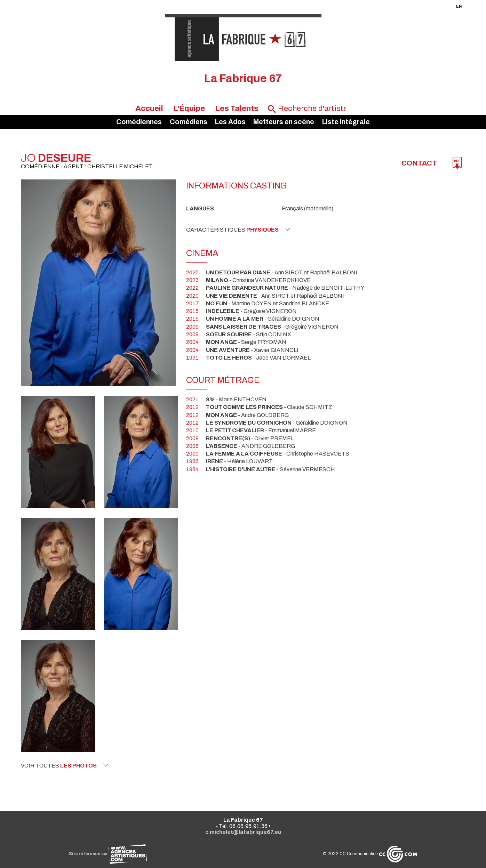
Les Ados (230, 122)
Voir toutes (65, 765)
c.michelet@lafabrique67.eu (243, 832)
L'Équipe (189, 108)
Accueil (149, 108)
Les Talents (237, 108)
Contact (419, 163)
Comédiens (189, 122)
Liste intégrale (346, 122)
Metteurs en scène (284, 122)
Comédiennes (139, 122)
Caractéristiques (238, 230)
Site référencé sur (108, 854)
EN (459, 6)
